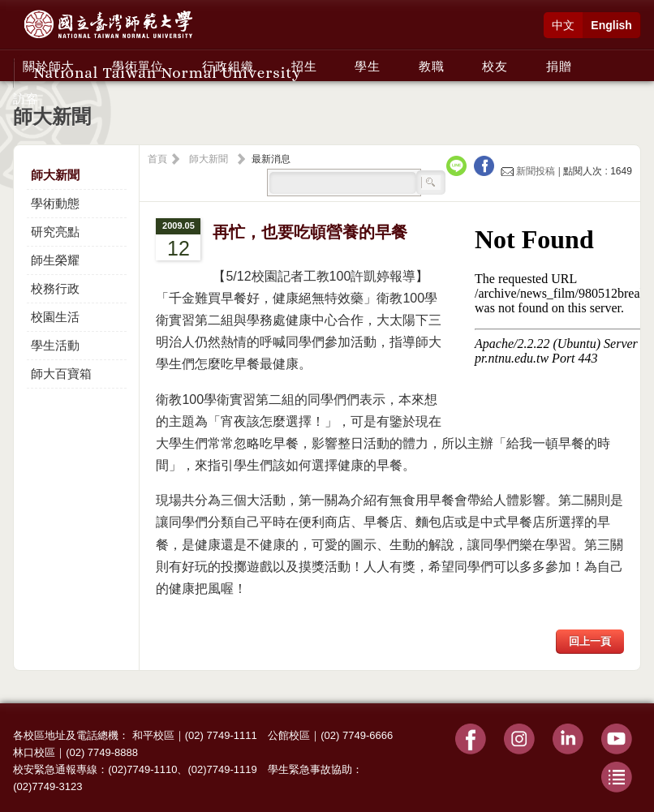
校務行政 (55, 288)
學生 (368, 66)
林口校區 (34, 752)
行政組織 (228, 66)
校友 (495, 66)
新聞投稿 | (532, 171)
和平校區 (153, 735)
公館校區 (289, 735)
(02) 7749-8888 (102, 752)
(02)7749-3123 (47, 786)
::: (18, 58)
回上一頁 (590, 641)
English (611, 25)
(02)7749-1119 (222, 769)
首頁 (157, 159)
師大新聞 (55, 175)
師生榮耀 (55, 260)
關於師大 (49, 66)
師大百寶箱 (61, 374)
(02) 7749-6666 (357, 735)
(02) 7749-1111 (221, 735)
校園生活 (55, 317)
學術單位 (138, 66)
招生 (304, 66)
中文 (563, 25)
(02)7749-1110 (142, 769)
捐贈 (559, 66)
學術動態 (55, 203)
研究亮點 (55, 232)
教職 (432, 66)
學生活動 (55, 345)
